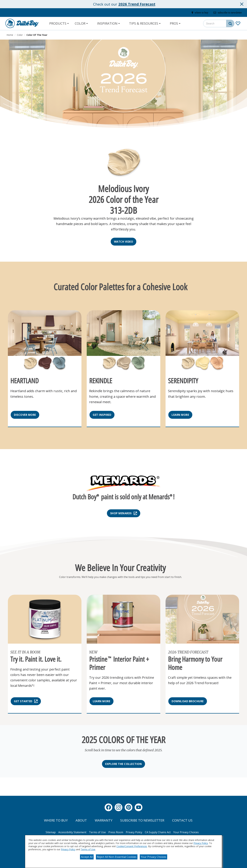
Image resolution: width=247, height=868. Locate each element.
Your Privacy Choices (153, 857)
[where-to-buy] (193, 13)
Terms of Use (88, 849)
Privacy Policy (201, 843)
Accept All (87, 857)
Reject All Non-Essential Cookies (117, 857)
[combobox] (219, 23)
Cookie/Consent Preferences (132, 846)
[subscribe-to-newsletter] (225, 13)
